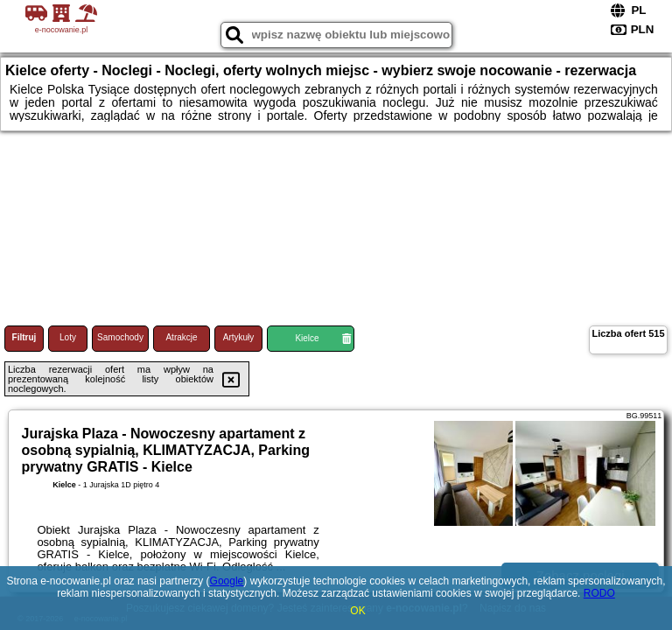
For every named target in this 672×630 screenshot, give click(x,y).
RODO (599, 593)
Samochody (120, 337)
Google (227, 581)
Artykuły (239, 337)
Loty (68, 337)
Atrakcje (181, 337)
